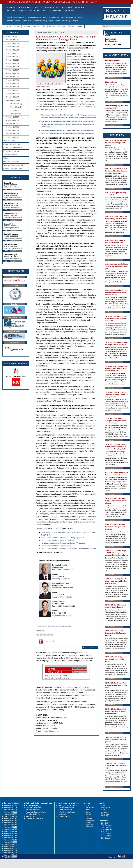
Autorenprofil (46, 641)
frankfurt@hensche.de (14, 197)
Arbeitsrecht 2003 (12, 131)
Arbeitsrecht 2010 (12, 94)
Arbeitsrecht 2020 (12, 60)
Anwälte (80, 26)
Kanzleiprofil (75, 21)
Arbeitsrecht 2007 (12, 117)
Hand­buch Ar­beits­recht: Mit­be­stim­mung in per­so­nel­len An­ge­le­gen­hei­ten (69, 548)
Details (14, 189)
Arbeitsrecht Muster (39, 21)
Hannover (36, 26)
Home (8, 17)
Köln (44, 26)
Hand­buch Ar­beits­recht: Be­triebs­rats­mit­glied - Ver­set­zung (63, 543)
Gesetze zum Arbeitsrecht (51, 17)
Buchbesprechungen (33, 806)
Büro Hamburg (106, 827)
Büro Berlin (105, 823)
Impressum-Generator (13, 21)
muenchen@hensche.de (14, 238)
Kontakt (88, 814)
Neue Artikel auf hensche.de (36, 812)
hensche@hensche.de (61, 579)
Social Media (90, 821)
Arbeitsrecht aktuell (19, 17)
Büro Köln (104, 832)
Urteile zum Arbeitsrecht (68, 17)
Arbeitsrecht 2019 (12, 63)
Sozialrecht (62, 814)
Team (103, 810)
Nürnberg (62, 26)
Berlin (9, 26)
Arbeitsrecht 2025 (12, 43)
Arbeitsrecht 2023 (12, 50)
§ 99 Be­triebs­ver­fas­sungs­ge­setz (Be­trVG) (75, 180)
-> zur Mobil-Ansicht (11, 32)
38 (64, 266)
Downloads (90, 808)
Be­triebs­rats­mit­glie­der (86, 54)
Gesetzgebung (15, 114)
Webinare (65, 21)
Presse (80, 17)
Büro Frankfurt (106, 825)
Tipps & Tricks (27, 21)
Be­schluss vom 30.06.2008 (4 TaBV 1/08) (69, 236)
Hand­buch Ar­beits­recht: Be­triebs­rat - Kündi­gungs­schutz (62, 538)
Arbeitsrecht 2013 (12, 84)
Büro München (106, 834)
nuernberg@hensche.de (14, 248)
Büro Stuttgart (106, 838)
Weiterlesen (111, 78)
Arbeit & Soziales (16, 107)
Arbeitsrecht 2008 (13, 100)
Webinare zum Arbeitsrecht (13, 165)
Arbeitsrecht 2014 (12, 80)
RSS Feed (89, 818)
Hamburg (26, 26)
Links (88, 816)
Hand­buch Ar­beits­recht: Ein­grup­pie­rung (56, 546)
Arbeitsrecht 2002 (12, 134)
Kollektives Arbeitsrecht (67, 812)
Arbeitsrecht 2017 (12, 70)
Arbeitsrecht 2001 (12, 137)
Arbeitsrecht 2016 (12, 73)
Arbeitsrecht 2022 (12, 53)
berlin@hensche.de (13, 187)
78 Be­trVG (73, 266)
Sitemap (89, 823)
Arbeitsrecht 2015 (12, 77)
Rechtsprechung (16, 104)
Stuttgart (71, 26)
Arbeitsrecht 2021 (12, 57)
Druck (88, 810)
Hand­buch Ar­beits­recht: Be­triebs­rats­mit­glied (58, 540)
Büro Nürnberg (106, 836)
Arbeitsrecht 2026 (12, 40)
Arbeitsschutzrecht (65, 810)
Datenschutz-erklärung (106, 815)
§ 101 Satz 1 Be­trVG (47, 332)
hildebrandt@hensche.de (62, 597)
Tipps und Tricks (9, 141)
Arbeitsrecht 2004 (12, 127)
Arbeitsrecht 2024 (12, 47)
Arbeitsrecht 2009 (12, 97)
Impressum (105, 812)
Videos (6, 158)
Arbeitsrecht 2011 (12, 90)
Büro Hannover (106, 829)
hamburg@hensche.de (14, 207)
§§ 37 (60, 266)
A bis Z (88, 806)
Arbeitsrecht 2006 (12, 120)
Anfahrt (6, 189)
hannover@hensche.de (14, 218)
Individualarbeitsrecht (66, 808)
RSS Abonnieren (90, 647)
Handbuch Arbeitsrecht (34, 17)
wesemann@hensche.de (62, 615)
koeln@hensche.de (13, 228)
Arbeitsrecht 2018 (12, 67)
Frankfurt (17, 26)
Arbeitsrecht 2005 (12, 124)
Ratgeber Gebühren (54, 21)
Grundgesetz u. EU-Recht (68, 806)
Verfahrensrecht (64, 816)
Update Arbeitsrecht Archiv (13, 169)
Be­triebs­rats (72, 59)
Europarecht (14, 110)
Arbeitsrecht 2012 (12, 87)
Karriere (89, 812)
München (52, 26)
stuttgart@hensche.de (14, 258)
